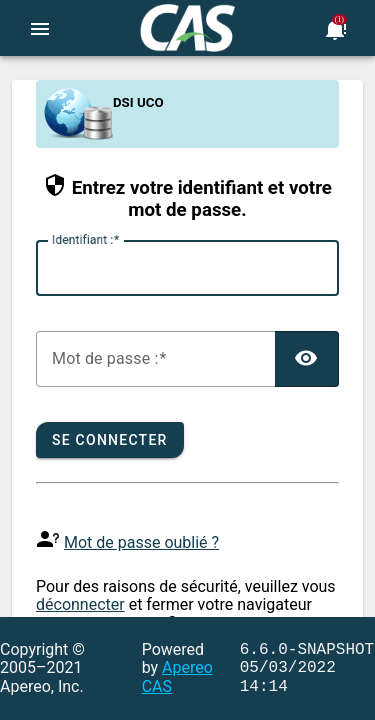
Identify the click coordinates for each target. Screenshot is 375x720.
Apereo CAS (177, 676)
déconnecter (80, 604)
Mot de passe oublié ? (141, 542)
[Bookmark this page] (335, 28)
